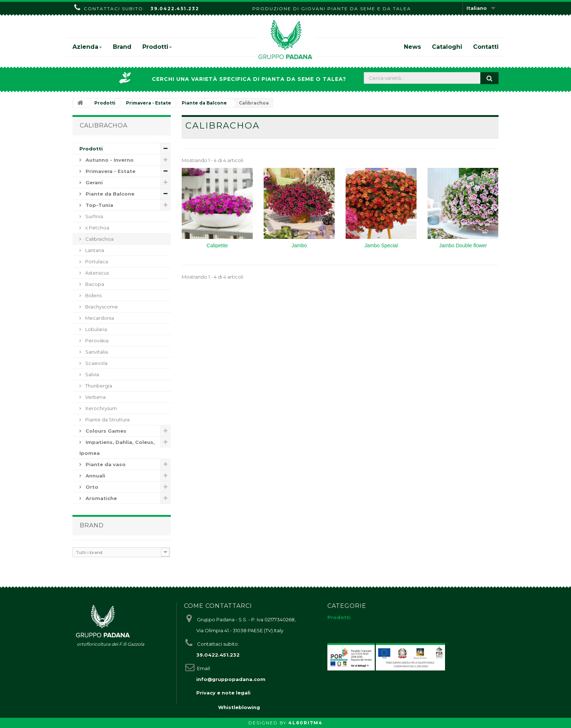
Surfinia (94, 216)
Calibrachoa (99, 239)
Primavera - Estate (110, 171)
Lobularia (96, 329)
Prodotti (157, 47)
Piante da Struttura (107, 420)
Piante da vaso (105, 464)
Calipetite (217, 245)
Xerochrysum (101, 408)
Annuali (95, 476)
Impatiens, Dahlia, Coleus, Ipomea (117, 448)
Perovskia (96, 341)
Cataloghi (447, 47)
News (412, 47)
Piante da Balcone (109, 194)
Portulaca (96, 261)
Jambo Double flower (463, 245)
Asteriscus (97, 273)
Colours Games (105, 431)
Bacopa (94, 284)
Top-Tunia (99, 205)
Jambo (299, 245)
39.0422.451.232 (175, 9)
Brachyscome (101, 307)
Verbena (95, 397)
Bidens (93, 295)
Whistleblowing (239, 707)
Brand (122, 47)
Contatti (486, 47)
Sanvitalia (96, 352)
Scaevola (96, 363)
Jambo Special (381, 245)
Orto (91, 487)
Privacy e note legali (223, 693)
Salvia (92, 374)
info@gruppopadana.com (231, 679)
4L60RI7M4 (306, 723)
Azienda (87, 47)
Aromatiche (101, 498)
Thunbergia (98, 386)
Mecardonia (99, 318)
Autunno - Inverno (109, 160)
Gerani (93, 182)
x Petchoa (97, 228)
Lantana (94, 250)
